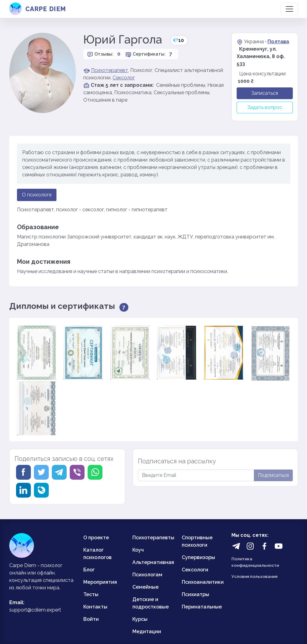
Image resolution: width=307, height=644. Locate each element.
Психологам (147, 575)
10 (178, 40)
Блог (89, 570)
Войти (91, 619)
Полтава (278, 42)
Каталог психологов (97, 554)
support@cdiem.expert (35, 610)
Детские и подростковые (151, 603)
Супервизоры (198, 557)
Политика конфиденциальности (255, 562)
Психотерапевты (153, 538)
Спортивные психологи (197, 541)
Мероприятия (100, 582)
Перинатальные (202, 607)
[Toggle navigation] (289, 9)
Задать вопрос (265, 107)
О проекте (96, 538)
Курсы (140, 619)
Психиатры (195, 594)
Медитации (147, 631)
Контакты (95, 607)
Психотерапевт (110, 70)
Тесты (91, 594)
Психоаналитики (203, 582)
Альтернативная (153, 562)
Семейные (145, 587)
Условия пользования (254, 576)
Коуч (138, 550)
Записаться (265, 93)
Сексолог (124, 78)
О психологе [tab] (37, 195)
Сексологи (195, 570)
